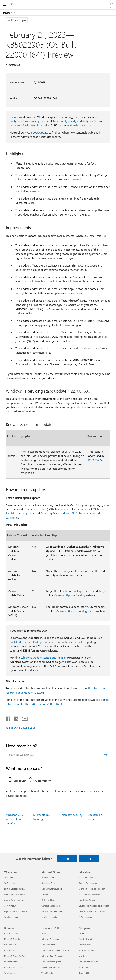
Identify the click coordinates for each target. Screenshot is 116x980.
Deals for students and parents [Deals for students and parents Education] (92, 911)
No (89, 859)
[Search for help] (12, 5)
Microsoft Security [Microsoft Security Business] (12, 939)
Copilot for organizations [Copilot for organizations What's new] (15, 894)
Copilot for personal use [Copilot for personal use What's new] (14, 900)
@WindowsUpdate (37, 132)
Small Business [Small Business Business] (11, 973)
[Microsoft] (58, 3)
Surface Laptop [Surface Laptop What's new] (11, 883)
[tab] (18, 780)
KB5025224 (95, 460)
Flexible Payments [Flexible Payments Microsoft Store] (49, 917)
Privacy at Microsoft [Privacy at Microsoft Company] (87, 950)
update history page (79, 125)
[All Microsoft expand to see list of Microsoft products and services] (4, 5)
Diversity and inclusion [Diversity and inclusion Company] (88, 962)
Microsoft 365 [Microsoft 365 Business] (10, 950)
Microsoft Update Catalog (69, 595)
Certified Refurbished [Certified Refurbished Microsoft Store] (51, 906)
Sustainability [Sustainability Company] (85, 973)
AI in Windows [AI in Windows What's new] (10, 906)
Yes (67, 859)
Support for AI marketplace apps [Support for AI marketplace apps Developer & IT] (55, 950)
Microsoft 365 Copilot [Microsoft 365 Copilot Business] (14, 967)
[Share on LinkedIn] (15, 718)
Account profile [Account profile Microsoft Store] (48, 877)
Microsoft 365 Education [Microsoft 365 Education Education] (89, 894)
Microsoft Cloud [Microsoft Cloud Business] (11, 933)
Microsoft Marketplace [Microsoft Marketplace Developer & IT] (51, 962)
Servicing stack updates (20, 513)
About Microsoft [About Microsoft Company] (86, 939)
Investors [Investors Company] (83, 956)
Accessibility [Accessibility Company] (84, 967)
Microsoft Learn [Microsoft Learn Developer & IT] (48, 945)
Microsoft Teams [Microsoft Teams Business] (11, 962)
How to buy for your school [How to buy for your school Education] (90, 900)
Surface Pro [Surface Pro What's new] (9, 877)
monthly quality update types (75, 121)
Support (8, 13)
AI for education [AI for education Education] (86, 917)
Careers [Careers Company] (82, 933)
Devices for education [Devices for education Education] (88, 883)
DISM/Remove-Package (29, 642)
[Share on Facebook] (8, 718)
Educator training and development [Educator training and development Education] (94, 906)
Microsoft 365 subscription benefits (14, 819)
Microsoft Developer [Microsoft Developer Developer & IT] (50, 939)
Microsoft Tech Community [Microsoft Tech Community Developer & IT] (53, 956)
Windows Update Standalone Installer (44, 657)
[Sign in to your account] (110, 5)
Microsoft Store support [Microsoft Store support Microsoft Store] (52, 889)
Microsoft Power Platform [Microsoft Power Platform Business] (15, 956)
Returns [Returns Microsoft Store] (45, 894)
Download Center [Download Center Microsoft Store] (49, 883)
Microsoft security (72, 815)
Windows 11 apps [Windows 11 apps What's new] (12, 917)
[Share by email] (23, 718)
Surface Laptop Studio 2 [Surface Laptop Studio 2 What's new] (14, 889)
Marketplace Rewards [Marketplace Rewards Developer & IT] (51, 967)
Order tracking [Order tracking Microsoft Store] (48, 900)
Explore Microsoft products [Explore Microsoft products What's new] (16, 911)
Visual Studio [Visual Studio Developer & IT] (47, 973)
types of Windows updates (30, 121)
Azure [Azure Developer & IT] (44, 933)
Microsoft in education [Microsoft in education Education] (88, 877)
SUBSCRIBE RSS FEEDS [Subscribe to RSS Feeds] (22, 728)
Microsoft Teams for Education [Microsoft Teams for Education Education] (92, 889)
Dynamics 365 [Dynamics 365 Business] (10, 945)
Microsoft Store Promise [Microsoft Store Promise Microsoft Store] (52, 911)
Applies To (14, 65)
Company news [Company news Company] (85, 945)
